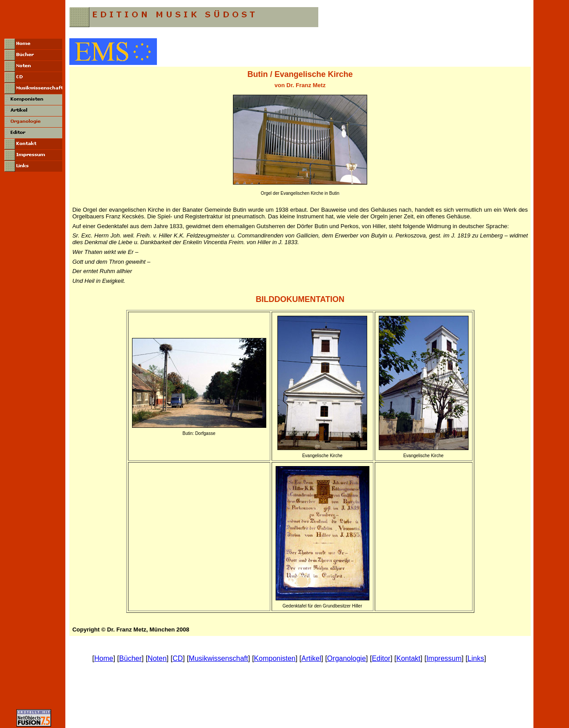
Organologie (347, 658)
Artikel (311, 658)
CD (178, 658)
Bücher (130, 658)
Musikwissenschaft (218, 658)
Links (476, 658)
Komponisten (274, 658)
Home (104, 658)
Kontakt (409, 658)
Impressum (444, 658)
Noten (157, 658)
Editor (381, 658)
